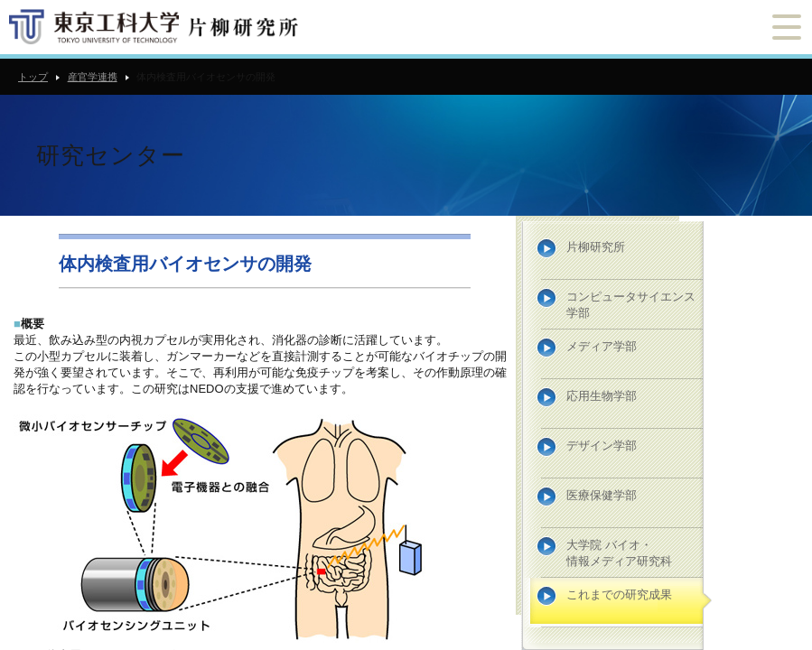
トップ (33, 77)
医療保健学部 (602, 495)
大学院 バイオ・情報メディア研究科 (619, 553)
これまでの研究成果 (619, 594)
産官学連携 (93, 77)
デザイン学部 (602, 446)
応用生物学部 (602, 396)
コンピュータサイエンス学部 (631, 305)
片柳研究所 (596, 247)
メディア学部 (602, 346)
